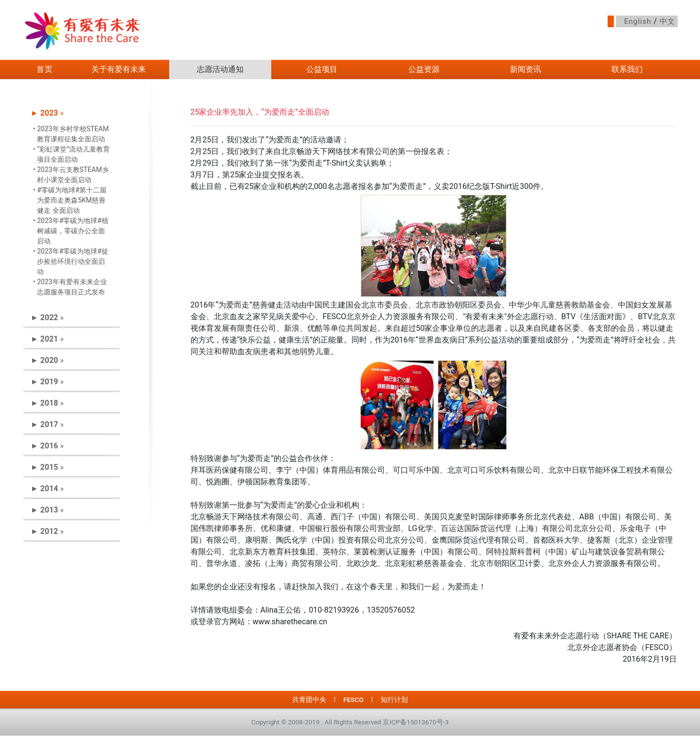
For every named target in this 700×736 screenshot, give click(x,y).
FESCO (353, 700)
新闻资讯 (525, 69)
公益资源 (424, 69)
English (638, 21)
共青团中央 (309, 700)
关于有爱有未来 (119, 69)
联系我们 (627, 69)
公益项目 (322, 69)
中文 (667, 21)
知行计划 (394, 700)
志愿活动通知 (220, 69)
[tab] (72, 113)
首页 (45, 69)
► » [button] (47, 113)
